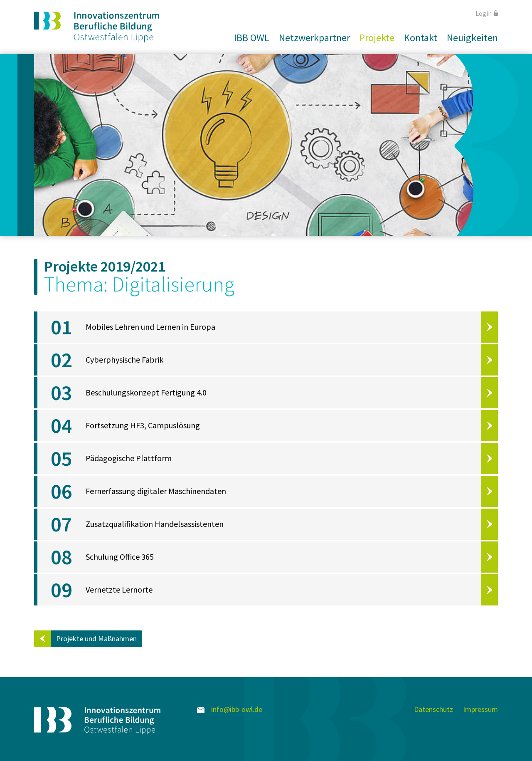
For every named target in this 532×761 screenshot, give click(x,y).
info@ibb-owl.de (230, 709)
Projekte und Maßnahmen (96, 639)
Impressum (480, 709)
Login (487, 13)
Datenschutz (433, 709)
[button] (248, 38)
